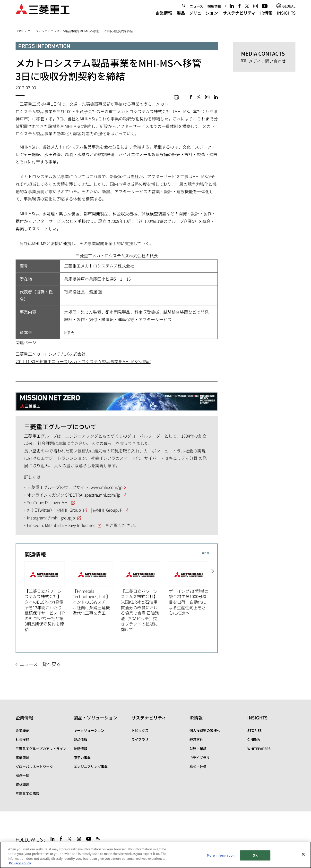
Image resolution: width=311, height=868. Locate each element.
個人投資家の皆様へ (205, 730)
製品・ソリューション (197, 17)
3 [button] (208, 553)
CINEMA (254, 739)
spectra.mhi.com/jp (102, 495)
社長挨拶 (22, 739)
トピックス (140, 730)
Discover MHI (57, 502)
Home (20, 31)
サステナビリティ (239, 17)
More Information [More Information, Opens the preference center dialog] (221, 855)
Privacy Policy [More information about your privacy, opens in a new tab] (20, 863)
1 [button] (203, 553)
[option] (49, 597)
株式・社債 (198, 767)
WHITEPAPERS (259, 749)
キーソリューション (89, 730)
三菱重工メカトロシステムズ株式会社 (51, 354)
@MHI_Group (69, 510)
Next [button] (213, 596)
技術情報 (80, 749)
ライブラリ (140, 739)
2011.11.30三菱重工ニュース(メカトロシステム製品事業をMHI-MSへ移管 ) (83, 361)
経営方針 (196, 739)
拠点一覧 (22, 776)
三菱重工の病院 (27, 793)
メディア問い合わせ (267, 61)
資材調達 (22, 785)
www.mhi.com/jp (107, 487)
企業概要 (22, 730)
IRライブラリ (200, 758)
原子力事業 (82, 758)
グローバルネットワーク (34, 767)
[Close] (303, 854)
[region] (155, 855)
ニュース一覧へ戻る (40, 664)
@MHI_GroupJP (108, 510)
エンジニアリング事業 (91, 767)
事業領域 (22, 758)
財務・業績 (198, 749)
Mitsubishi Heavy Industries (70, 525)
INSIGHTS (286, 17)
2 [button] (205, 553)
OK (255, 855)
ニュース (196, 10)
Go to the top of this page (290, 838)
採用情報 (214, 10)
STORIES (255, 730)
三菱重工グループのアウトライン (41, 749)
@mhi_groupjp (61, 518)
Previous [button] (20, 596)
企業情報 (164, 17)
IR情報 (266, 17)
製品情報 (80, 739)
